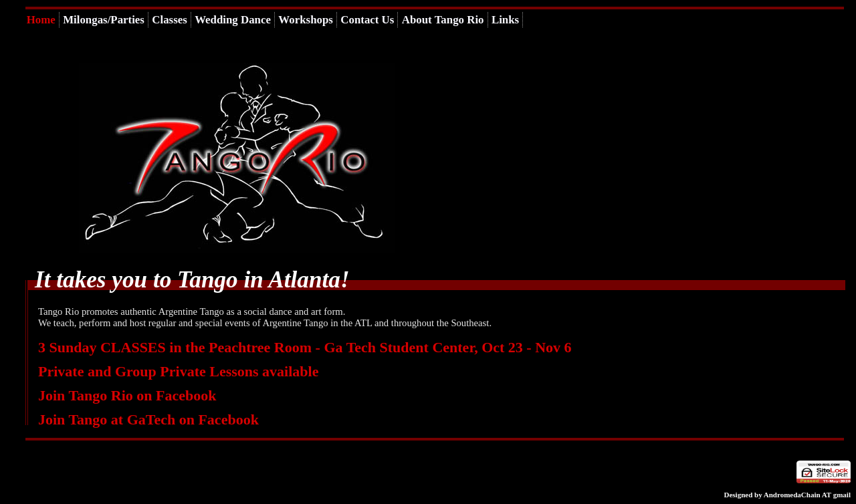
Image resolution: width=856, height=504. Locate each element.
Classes (169, 20)
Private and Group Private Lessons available (178, 371)
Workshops (306, 20)
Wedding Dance (233, 20)
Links (505, 20)
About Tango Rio (443, 20)
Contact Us (367, 20)
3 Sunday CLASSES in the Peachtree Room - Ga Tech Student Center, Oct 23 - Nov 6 (305, 347)
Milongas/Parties (104, 20)
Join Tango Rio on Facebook (127, 395)
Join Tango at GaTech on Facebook (148, 419)
